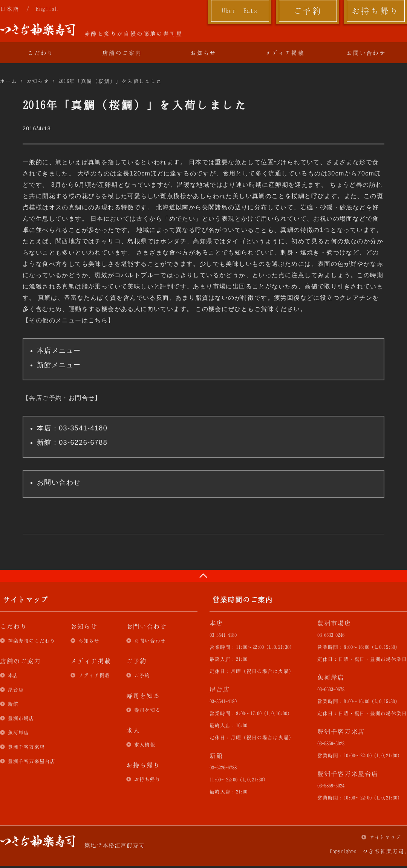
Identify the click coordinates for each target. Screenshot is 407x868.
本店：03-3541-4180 (72, 428)
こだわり (41, 53)
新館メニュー (59, 365)
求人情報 (145, 744)
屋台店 (16, 690)
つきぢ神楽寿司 (38, 30)
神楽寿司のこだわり (32, 641)
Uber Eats (240, 11)
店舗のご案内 (122, 53)
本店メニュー (59, 351)
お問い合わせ (366, 53)
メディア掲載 (285, 53)
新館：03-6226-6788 (72, 442)
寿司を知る (147, 710)
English (47, 9)
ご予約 (308, 11)
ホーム (9, 81)
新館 (13, 704)
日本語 (10, 9)
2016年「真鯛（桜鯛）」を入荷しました (110, 81)
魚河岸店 (18, 732)
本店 (13, 675)
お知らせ (203, 53)
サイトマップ (385, 837)
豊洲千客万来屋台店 (32, 761)
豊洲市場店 (21, 718)
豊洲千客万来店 (26, 747)
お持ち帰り (376, 11)
